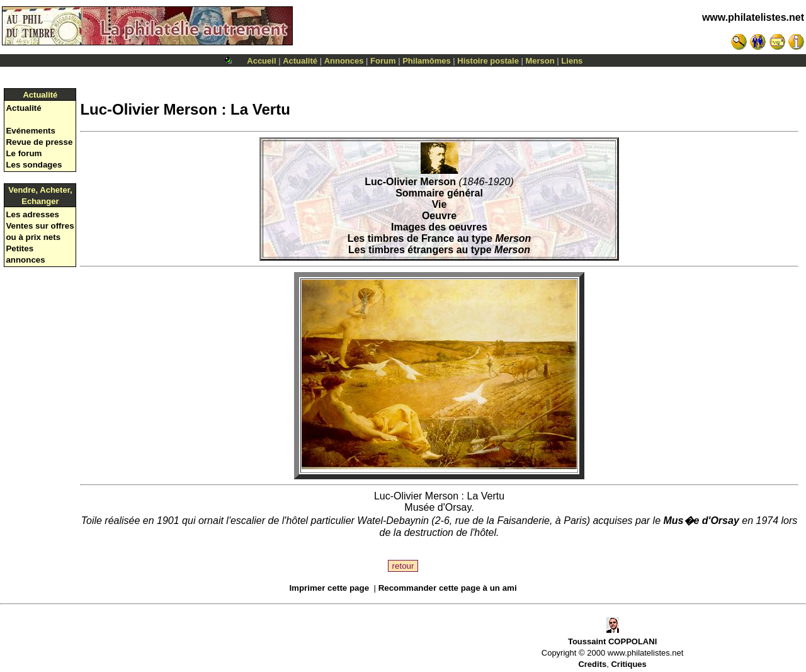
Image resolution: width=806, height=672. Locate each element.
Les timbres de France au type (440, 238)
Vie (440, 204)
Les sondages (34, 165)
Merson (540, 61)
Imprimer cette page (329, 588)
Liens (572, 61)
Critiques (628, 664)
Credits (592, 664)
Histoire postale (488, 61)
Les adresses (32, 214)
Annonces (344, 61)
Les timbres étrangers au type (439, 250)
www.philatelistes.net (753, 17)
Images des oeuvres (439, 227)
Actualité (300, 61)
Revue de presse (39, 142)
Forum (383, 61)
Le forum (24, 153)
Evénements (31, 131)
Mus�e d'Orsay (701, 521)
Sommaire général (439, 193)
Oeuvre (439, 216)
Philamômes (427, 61)
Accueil (261, 61)
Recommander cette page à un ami (448, 588)
